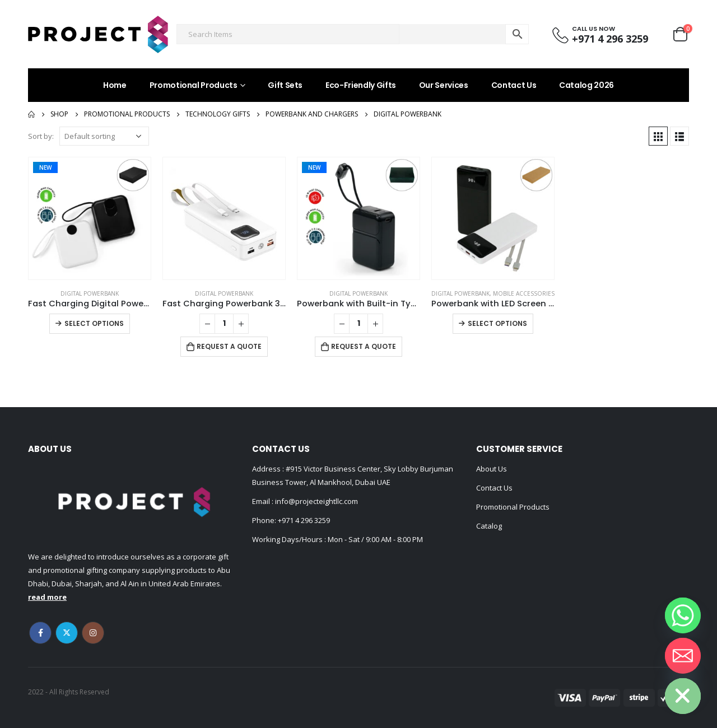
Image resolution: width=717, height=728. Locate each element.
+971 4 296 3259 (304, 520)
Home (115, 85)
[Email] (683, 656)
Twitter (67, 633)
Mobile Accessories (524, 293)
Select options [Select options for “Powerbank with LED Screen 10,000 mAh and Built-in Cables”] (497, 323)
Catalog (489, 526)
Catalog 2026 (586, 85)
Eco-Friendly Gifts (361, 85)
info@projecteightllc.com (316, 501)
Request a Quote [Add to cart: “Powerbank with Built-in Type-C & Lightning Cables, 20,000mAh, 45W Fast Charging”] (364, 346)
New (45, 167)
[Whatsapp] (683, 615)
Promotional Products (194, 85)
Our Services (444, 85)
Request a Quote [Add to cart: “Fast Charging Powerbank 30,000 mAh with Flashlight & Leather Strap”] (229, 346)
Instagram (93, 633)
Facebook (40, 633)
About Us (492, 469)
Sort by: (41, 136)
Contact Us (514, 85)
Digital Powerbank (90, 293)
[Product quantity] (224, 324)
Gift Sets (285, 85)
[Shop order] (104, 136)
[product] (90, 218)
